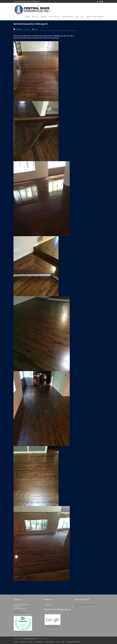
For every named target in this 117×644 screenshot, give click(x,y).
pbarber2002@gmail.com (33, 1)
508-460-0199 (22, 1)
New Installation (26, 29)
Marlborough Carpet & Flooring (53, 627)
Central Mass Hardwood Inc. (31, 639)
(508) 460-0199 (17, 611)
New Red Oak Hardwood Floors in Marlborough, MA (31, 24)
